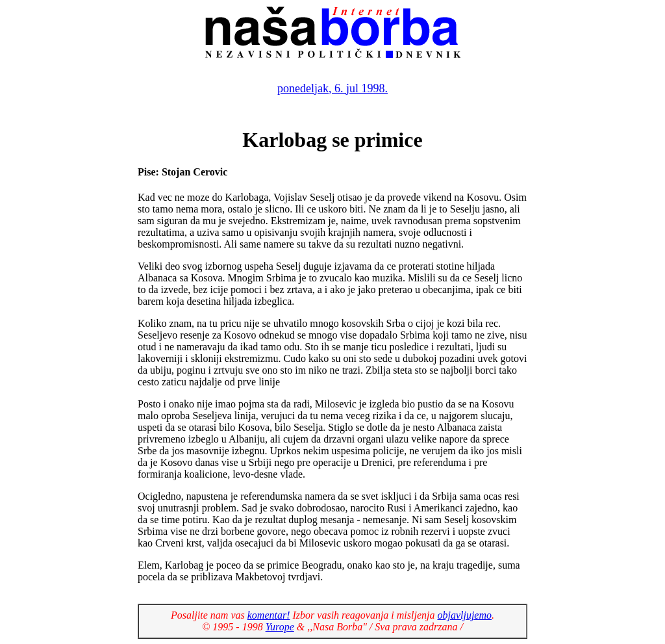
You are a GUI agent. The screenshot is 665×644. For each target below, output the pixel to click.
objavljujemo (464, 615)
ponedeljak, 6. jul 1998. (332, 88)
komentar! (269, 615)
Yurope (280, 627)
